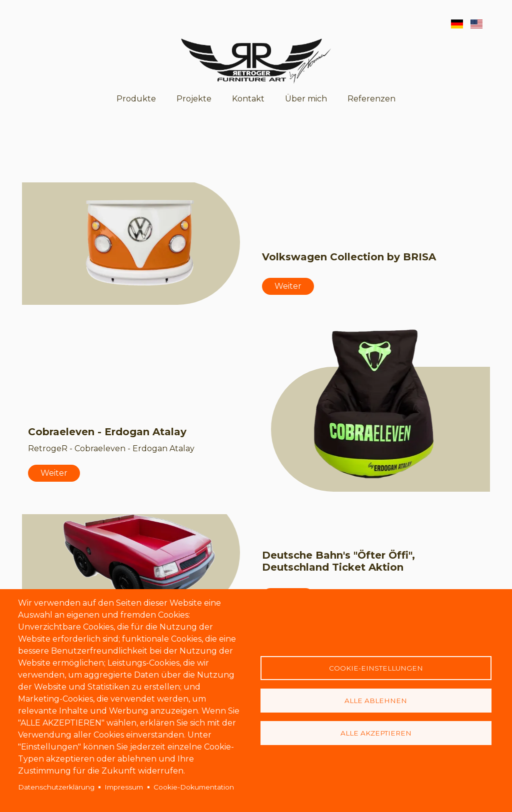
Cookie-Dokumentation (194, 787)
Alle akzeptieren (376, 733)
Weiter (288, 286)
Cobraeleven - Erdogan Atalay (107, 432)
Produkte (136, 99)
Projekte (194, 99)
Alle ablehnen (376, 701)
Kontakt (248, 99)
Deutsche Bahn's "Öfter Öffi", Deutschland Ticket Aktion (338, 561)
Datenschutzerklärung (56, 787)
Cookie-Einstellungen (376, 668)
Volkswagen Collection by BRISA (349, 257)
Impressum (124, 787)
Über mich (306, 99)
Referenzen (371, 99)
